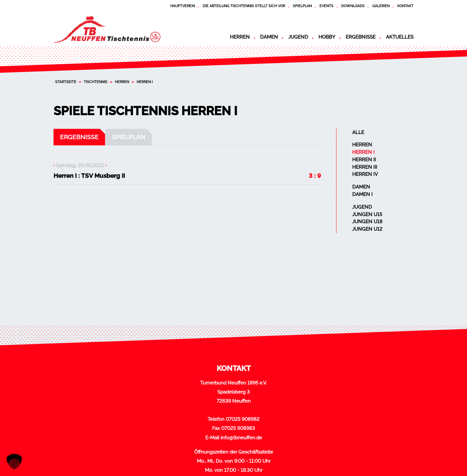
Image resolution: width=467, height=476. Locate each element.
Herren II (364, 160)
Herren (240, 37)
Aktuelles (400, 37)
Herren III (365, 167)
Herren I (363, 152)
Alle (358, 132)
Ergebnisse (361, 37)
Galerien (381, 6)
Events (326, 6)
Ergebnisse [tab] (79, 137)
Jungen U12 (367, 229)
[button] (14, 462)
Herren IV (365, 174)
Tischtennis (96, 82)
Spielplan (302, 6)
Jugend (298, 37)
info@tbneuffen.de (241, 438)
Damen (269, 37)
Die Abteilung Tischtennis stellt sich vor (244, 6)
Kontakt (405, 6)
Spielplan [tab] (129, 137)
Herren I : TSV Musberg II (89, 176)
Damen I (362, 194)
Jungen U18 (367, 222)
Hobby (327, 37)
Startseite (66, 82)
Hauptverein (183, 6)
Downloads (353, 6)
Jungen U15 (367, 214)
